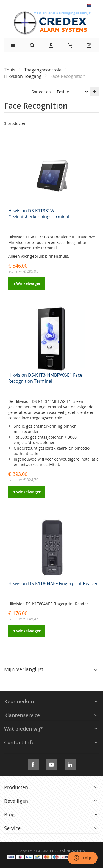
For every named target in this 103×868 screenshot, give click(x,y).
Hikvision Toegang (23, 76)
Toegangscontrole (43, 70)
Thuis (10, 70)
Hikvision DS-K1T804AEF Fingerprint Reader (53, 583)
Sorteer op (41, 92)
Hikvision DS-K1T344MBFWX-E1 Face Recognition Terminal (45, 378)
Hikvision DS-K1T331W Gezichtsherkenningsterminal (39, 214)
